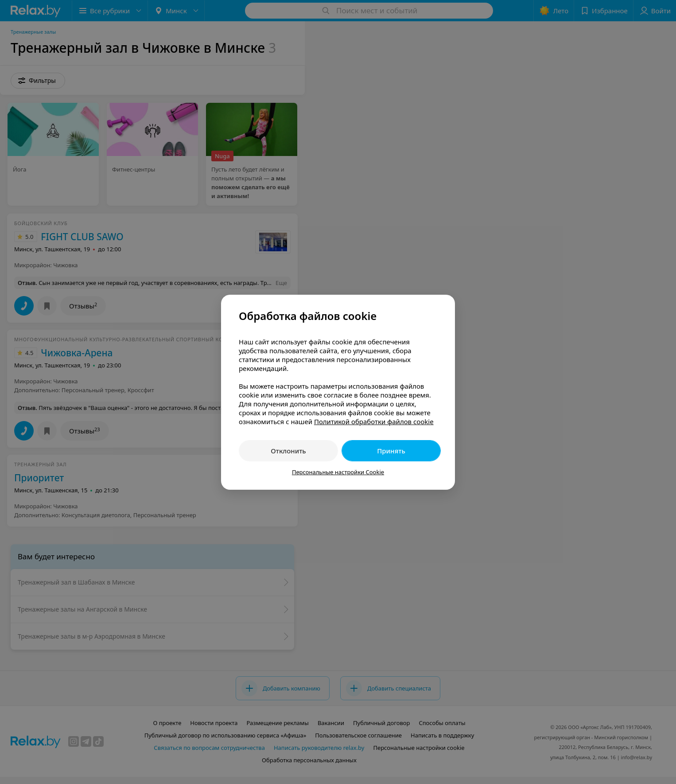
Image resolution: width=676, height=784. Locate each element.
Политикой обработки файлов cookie (374, 421)
